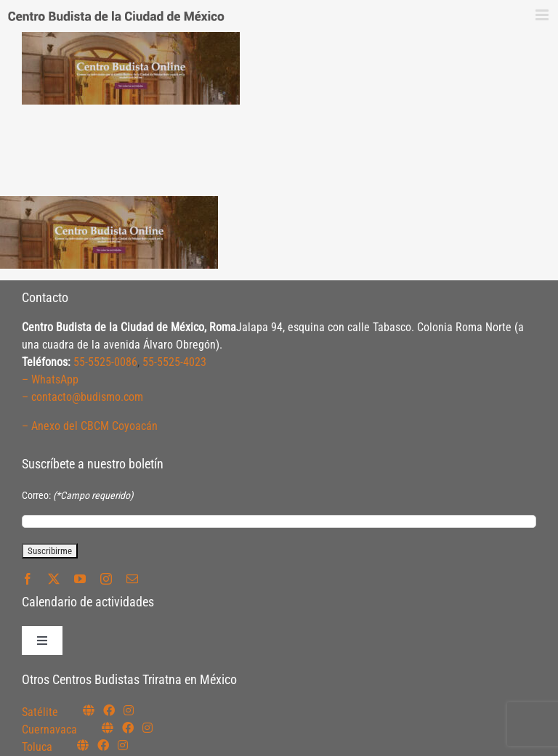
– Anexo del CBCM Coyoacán (90, 426)
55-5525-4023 (174, 362)
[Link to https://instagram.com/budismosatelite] (129, 710)
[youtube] (80, 579)
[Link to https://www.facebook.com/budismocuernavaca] (128, 728)
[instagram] (106, 579)
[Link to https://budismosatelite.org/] (89, 710)
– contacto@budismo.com (82, 397)
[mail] (132, 579)
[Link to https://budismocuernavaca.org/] (108, 728)
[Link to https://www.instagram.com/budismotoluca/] (123, 745)
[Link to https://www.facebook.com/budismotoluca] (103, 745)
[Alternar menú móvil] (543, 15)
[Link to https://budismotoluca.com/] (83, 745)
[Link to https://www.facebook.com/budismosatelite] (109, 710)
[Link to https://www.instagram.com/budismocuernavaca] (147, 728)
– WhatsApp (50, 379)
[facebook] (28, 579)
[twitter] (54, 579)
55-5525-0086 (105, 362)
